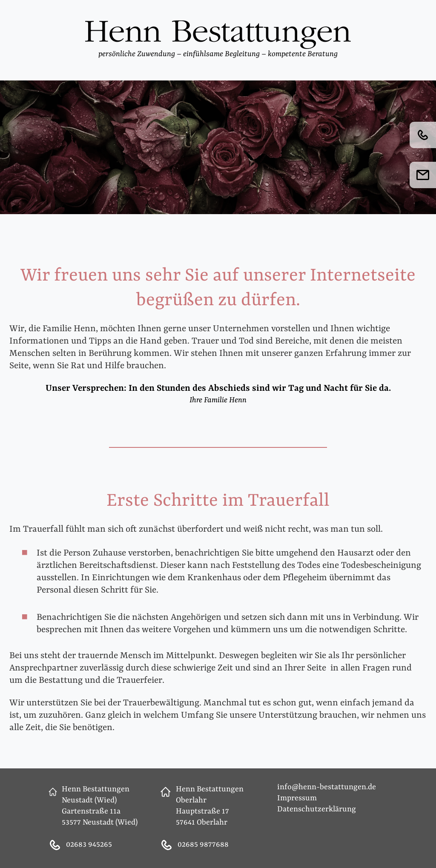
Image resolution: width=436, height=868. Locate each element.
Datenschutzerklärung (317, 809)
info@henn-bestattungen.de (327, 787)
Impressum (297, 798)
